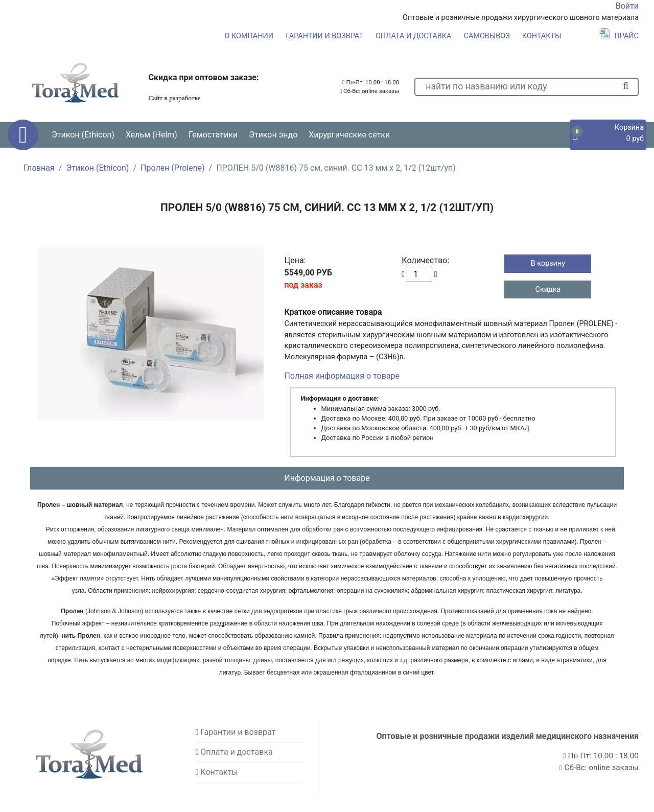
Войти (627, 6)
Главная (39, 168)
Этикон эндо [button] (273, 135)
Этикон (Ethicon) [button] (83, 135)
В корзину (548, 263)
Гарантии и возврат (324, 36)
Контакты (542, 36)
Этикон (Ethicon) (97, 168)
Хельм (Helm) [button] (151, 135)
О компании (249, 36)
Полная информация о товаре (342, 376)
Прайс (619, 36)
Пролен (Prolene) (173, 168)
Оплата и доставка (414, 36)
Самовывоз (487, 36)
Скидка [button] (548, 289)
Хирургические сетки (349, 135)
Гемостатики (213, 135)
